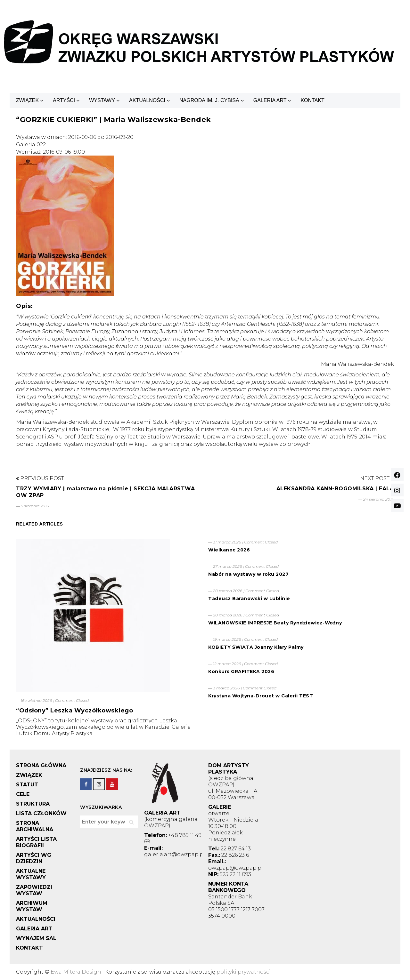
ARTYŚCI (64, 100)
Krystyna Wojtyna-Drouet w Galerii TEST (261, 696)
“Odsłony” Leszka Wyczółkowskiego (74, 711)
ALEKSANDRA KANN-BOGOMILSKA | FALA (335, 489)
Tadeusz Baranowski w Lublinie (249, 598)
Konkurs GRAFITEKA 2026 (241, 671)
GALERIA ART (270, 100)
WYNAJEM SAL (36, 938)
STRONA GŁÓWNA (41, 765)
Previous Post (40, 478)
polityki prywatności (244, 972)
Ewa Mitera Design (76, 972)
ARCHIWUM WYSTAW (32, 906)
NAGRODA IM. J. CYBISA (209, 100)
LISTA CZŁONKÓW (41, 813)
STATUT (27, 785)
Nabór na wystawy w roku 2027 (248, 574)
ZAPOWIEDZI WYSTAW (34, 890)
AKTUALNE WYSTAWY (31, 874)
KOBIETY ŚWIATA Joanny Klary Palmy (256, 647)
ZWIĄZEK (27, 100)
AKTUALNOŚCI (147, 100)
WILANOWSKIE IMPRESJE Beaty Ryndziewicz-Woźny (275, 623)
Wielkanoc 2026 (229, 550)
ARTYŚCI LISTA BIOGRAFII (36, 842)
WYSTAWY (102, 100)
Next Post (377, 478)
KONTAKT (312, 100)
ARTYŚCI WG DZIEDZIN (34, 858)
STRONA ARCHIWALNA (35, 826)
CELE (23, 794)
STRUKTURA (33, 804)
